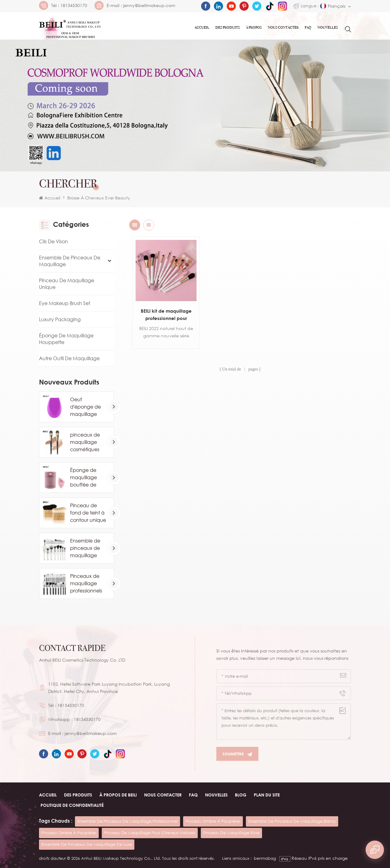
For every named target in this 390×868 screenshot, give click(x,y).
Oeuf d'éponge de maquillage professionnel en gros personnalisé (85, 407)
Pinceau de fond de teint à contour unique (88, 513)
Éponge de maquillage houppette (66, 339)
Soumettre (237, 754)
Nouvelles (328, 27)
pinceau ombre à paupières (213, 821)
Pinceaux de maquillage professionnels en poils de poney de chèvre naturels (88, 584)
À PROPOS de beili (118, 795)
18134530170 (74, 5)
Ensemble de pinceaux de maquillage (70, 261)
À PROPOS (254, 27)
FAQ (308, 27)
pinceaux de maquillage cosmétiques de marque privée (85, 442)
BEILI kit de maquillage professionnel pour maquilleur (166, 315)
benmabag (265, 858)
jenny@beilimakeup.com (149, 5)
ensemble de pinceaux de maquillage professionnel (128, 821)
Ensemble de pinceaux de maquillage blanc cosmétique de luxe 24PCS (88, 548)
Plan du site (267, 795)
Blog (241, 795)
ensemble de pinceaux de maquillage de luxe (87, 844)
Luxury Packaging (60, 319)
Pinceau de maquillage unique (67, 284)
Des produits (228, 27)
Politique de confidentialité (72, 805)
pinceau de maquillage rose (231, 833)
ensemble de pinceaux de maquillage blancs (292, 821)
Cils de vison (53, 241)
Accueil (202, 27)
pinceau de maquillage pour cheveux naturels (150, 833)
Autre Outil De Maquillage (69, 358)
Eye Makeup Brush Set (65, 303)
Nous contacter (283, 27)
